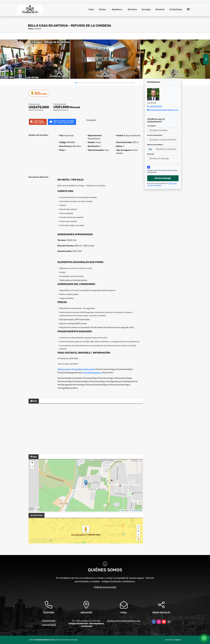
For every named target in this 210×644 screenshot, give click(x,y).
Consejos (146, 9)
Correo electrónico (155, 135)
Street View (39, 93)
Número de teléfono (155, 145)
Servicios (132, 9)
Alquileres (117, 9)
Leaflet (122, 511)
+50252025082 (156, 106)
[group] (35, 59)
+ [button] (32, 463)
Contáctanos (176, 9)
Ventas (102, 9)
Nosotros (160, 9)
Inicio (91, 9)
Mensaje (151, 154)
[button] (76, 83)
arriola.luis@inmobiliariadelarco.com (164, 110)
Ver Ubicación (78, 535)
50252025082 (49, 621)
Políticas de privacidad (105, 587)
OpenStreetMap (137, 511)
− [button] (32, 467)
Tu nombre (152, 126)
